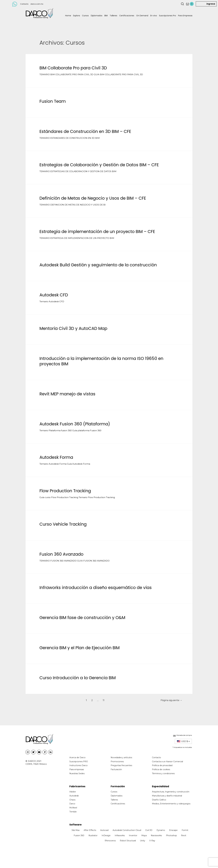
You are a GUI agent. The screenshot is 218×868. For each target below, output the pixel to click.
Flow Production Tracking (65, 491)
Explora (77, 16)
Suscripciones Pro (168, 16)
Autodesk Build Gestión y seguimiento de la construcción (98, 265)
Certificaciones (127, 16)
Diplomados (97, 16)
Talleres (113, 16)
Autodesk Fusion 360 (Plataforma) (75, 424)
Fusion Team (53, 101)
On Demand (142, 16)
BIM (106, 16)
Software (75, 825)
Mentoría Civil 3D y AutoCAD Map (73, 328)
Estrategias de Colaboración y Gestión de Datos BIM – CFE (99, 165)
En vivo (154, 16)
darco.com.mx (37, 4)
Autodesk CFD (54, 295)
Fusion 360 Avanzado (61, 554)
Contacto (24, 4)
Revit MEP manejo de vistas (67, 394)
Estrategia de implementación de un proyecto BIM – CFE (97, 232)
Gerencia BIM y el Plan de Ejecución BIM (80, 648)
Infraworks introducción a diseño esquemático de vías (96, 588)
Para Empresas (185, 16)
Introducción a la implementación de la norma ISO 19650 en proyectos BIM (101, 361)
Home (68, 16)
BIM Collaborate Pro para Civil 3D (73, 68)
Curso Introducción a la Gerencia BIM (78, 678)
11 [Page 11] (104, 700)
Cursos (85, 16)
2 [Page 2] (92, 700)
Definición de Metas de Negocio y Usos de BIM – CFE (93, 198)
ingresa (211, 4)
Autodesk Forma (56, 457)
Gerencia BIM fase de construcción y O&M (82, 618)
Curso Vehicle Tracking (63, 524)
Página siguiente (171, 700)
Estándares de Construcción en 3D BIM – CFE (85, 132)
